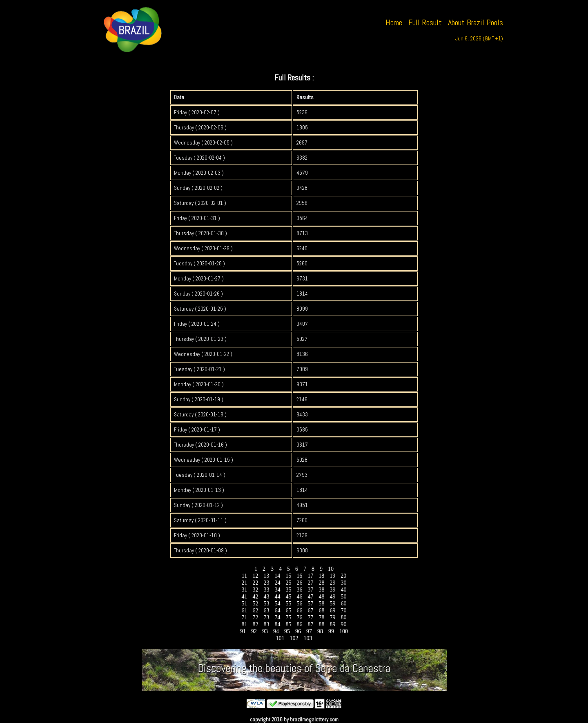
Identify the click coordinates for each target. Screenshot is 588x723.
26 (300, 583)
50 (344, 597)
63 (266, 611)
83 (266, 624)
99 (331, 631)
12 (255, 576)
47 (311, 597)
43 (266, 597)
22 (255, 583)
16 (300, 576)
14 (277, 576)
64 (277, 611)
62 (255, 611)
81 (244, 624)
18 (322, 576)
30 (344, 583)
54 (277, 604)
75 (288, 617)
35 (288, 590)
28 (322, 583)
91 (243, 631)
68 (322, 611)
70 (344, 611)
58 (322, 604)
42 (255, 597)
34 (277, 590)
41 (244, 597)
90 (344, 624)
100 (344, 631)
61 (244, 611)
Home (394, 22)
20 (344, 576)
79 (333, 617)
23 (266, 583)
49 (333, 597)
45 (288, 597)
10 (331, 569)
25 (288, 583)
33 (266, 590)
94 (276, 631)
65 (288, 611)
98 (320, 631)
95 (287, 631)
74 (277, 617)
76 (300, 617)
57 (311, 604)
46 (300, 597)
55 (288, 604)
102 (294, 638)
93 (265, 631)
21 (244, 583)
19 (333, 576)
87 (311, 624)
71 (244, 617)
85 (288, 624)
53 (266, 604)
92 (254, 631)
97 (309, 631)
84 (277, 624)
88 (322, 624)
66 (300, 611)
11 (244, 576)
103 (308, 638)
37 (311, 590)
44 (277, 597)
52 (255, 604)
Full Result (425, 22)
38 (322, 590)
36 (300, 590)
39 (333, 590)
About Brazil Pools (476, 22)
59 (333, 604)
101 (280, 638)
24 (277, 583)
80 (344, 617)
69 (333, 611)
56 (300, 604)
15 (288, 576)
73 (266, 617)
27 (311, 583)
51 (244, 604)
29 (333, 583)
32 (255, 590)
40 (344, 590)
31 (244, 590)
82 (255, 624)
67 (311, 611)
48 (322, 597)
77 (311, 617)
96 (298, 631)
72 (255, 617)
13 (266, 576)
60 (344, 604)
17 (311, 576)
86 (300, 624)
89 (333, 624)
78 (322, 617)
